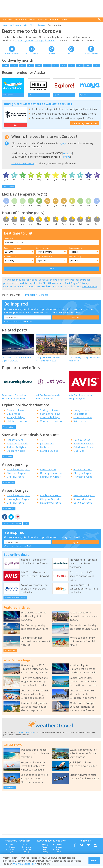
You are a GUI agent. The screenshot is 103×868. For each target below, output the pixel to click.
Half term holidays (18, 423)
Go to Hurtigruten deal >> (85, 125)
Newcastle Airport (84, 479)
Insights (54, 20)
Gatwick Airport (83, 471)
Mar (22, 65)
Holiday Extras (82, 442)
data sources (90, 288)
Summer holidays (50, 416)
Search (64, 20)
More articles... (10, 652)
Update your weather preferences (35, 40)
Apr (30, 65)
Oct (80, 65)
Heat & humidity (75, 258)
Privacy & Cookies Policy (24, 864)
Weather (7, 20)
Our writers (27, 849)
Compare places (83, 419)
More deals (8, 459)
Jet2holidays (47, 445)
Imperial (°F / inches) (37, 297)
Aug (63, 65)
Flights (45, 849)
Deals (32, 20)
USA (26, 25)
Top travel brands (17, 445)
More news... (10, 789)
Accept (94, 860)
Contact (11, 849)
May (39, 65)
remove (68, 155)
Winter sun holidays (52, 423)
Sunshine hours (43, 250)
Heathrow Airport (50, 505)
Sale (16, 127)
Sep (72, 65)
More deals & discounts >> (15, 599)
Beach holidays (15, 412)
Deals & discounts (91, 53)
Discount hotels (16, 453)
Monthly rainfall (10, 258)
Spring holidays (49, 412)
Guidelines (26, 851)
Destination (9, 240)
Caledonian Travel (84, 449)
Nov (88, 65)
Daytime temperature (13, 250)
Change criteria (8, 188)
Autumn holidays (50, 419)
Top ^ (26, 525)
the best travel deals (26, 734)
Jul (55, 65)
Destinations (20, 20)
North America (15, 25)
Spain (58, 851)
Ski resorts (80, 423)
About (11, 846)
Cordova (41, 25)
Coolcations (80, 416)
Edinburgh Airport (51, 479)
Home (4, 25)
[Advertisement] (52, 9)
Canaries (59, 846)
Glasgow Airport (83, 475)
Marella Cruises (49, 453)
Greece (59, 849)
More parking (8, 484)
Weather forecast (32, 53)
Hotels (45, 851)
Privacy (11, 851)
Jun (47, 65)
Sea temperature (75, 250)
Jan (6, 65)
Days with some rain (44, 258)
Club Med (79, 453)
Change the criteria (23, 165)
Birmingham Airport (52, 475)
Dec (96, 65)
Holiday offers (15, 442)
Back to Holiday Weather (12, 525)
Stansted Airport (17, 475)
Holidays (46, 846)
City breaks (13, 416)
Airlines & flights (16, 449)
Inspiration (42, 20)
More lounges (9, 510)
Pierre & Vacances (84, 445)
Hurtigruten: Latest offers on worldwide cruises (38, 106)
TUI (42, 442)
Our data (26, 846)
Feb (14, 65)
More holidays (9, 429)
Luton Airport (48, 471)
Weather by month (12, 53)
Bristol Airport (15, 479)
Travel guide (71, 53)
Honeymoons (81, 412)
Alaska (33, 25)
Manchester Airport (18, 471)
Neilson (45, 449)
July (64, 145)
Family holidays (16, 419)
